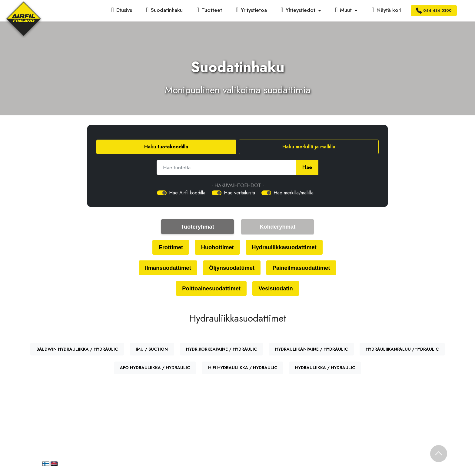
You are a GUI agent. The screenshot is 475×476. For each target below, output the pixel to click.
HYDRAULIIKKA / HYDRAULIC (325, 369)
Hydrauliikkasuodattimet (286, 248)
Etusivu (122, 10)
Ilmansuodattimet (166, 268)
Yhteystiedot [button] (298, 10)
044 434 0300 (434, 11)
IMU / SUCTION (152, 351)
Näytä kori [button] (387, 10)
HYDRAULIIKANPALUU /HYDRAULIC (402, 351)
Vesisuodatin (277, 290)
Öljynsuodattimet (232, 268)
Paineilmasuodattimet (303, 268)
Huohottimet (216, 248)
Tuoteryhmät (198, 227)
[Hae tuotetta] (226, 167)
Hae (307, 167)
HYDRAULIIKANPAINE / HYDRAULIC (311, 351)
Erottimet (168, 248)
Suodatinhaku (164, 10)
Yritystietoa (251, 10)
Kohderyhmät (277, 227)
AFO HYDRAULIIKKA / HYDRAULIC (155, 369)
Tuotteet (209, 10)
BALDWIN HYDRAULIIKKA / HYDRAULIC (77, 351)
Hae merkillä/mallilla (294, 193)
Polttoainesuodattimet (210, 290)
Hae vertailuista (239, 193)
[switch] (162, 193)
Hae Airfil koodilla (187, 193)
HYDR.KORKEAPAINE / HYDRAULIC (221, 351)
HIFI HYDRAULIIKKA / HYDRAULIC (243, 369)
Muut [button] (343, 10)
